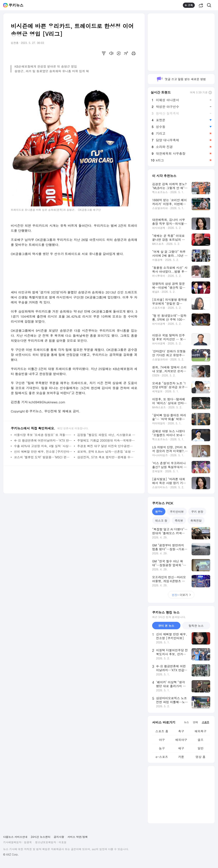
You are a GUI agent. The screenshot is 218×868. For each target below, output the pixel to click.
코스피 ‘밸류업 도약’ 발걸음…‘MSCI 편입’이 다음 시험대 (43, 457)
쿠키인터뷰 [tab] (177, 512)
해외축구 (201, 731)
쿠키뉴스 (16, 5)
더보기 (181, 595)
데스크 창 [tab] (161, 520)
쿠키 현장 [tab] (197, 512)
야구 (162, 740)
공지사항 (59, 837)
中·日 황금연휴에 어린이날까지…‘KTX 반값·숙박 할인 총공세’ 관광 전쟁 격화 (43, 440)
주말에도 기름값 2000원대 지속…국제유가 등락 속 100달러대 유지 (106, 440)
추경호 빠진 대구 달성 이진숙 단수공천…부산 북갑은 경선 (106, 446)
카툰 (181, 757)
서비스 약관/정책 (78, 837)
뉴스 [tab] (186, 722)
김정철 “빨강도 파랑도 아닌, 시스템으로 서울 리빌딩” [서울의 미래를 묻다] (106, 435)
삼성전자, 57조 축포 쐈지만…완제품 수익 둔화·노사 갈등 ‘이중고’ (106, 457)
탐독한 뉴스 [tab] (196, 626)
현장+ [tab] (159, 512)
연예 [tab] (195, 722)
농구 (162, 748)
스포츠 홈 (162, 731)
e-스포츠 (162, 757)
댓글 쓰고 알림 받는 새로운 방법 (181, 79)
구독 (189, 5)
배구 (181, 748)
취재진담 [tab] (196, 520)
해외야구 (181, 740)
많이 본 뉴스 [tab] (166, 626)
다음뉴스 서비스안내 (15, 837)
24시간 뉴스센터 (41, 837)
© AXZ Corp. (11, 855)
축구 (181, 731)
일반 (201, 748)
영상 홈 (200, 757)
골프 (201, 740)
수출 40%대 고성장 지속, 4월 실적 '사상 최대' (43, 446)
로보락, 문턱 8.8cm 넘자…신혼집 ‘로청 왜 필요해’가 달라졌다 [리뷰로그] (106, 452)
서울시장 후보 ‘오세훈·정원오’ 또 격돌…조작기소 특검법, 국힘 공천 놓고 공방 (43, 435)
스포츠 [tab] (205, 722)
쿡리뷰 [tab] (179, 520)
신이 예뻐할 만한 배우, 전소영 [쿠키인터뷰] (43, 452)
